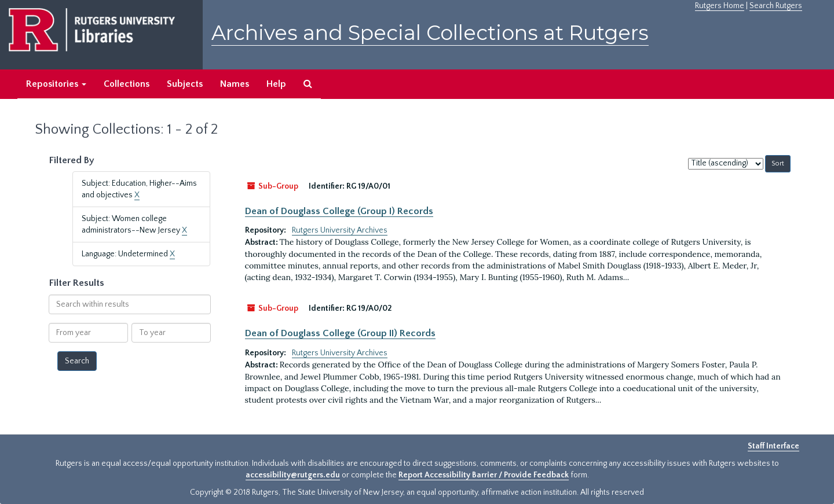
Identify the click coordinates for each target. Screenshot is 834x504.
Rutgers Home (720, 6)
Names (235, 84)
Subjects (185, 84)
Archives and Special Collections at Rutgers (430, 33)
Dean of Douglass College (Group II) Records (340, 333)
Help (276, 84)
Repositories (56, 84)
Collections (127, 84)
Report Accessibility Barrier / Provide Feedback (484, 475)
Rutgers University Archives (340, 230)
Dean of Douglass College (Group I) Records (339, 211)
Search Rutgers (776, 6)
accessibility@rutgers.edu (293, 475)
